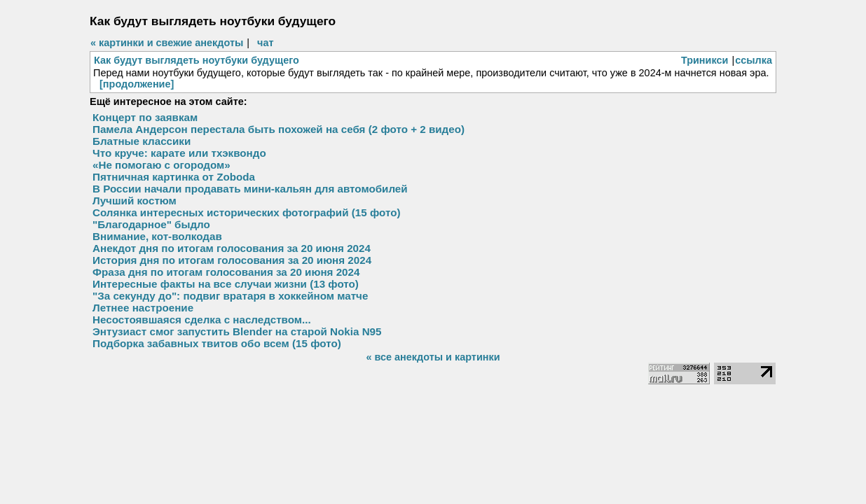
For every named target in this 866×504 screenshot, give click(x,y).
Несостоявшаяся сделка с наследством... (202, 320)
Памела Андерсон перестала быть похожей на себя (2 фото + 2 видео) (279, 129)
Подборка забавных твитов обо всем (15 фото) (217, 343)
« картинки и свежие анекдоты (167, 43)
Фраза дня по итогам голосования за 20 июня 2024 (226, 272)
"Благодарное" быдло (151, 224)
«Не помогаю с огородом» (161, 165)
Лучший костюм (135, 201)
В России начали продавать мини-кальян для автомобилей (250, 189)
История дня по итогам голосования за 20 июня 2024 (232, 260)
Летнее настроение (143, 308)
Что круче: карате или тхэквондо (179, 153)
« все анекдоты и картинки (433, 357)
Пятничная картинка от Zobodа (174, 177)
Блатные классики (142, 141)
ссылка (754, 60)
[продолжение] (137, 84)
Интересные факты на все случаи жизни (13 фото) (226, 284)
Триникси (705, 60)
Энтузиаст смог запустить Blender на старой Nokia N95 (237, 331)
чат (265, 43)
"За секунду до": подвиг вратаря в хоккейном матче (230, 296)
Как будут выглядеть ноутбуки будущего (197, 60)
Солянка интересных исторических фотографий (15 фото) (246, 212)
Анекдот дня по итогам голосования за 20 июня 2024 (232, 248)
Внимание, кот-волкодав (157, 236)
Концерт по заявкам (145, 117)
